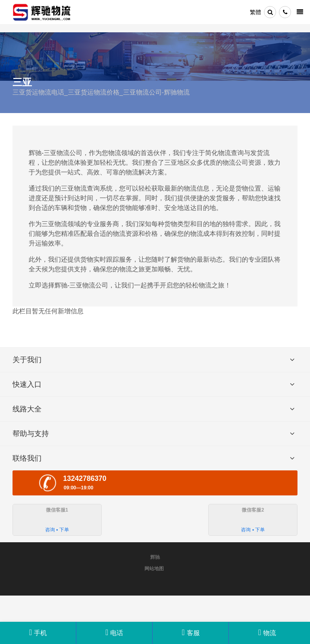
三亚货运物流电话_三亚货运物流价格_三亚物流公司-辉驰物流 (101, 92)
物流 (267, 633)
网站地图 (154, 568)
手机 (38, 632)
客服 (191, 633)
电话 (114, 632)
